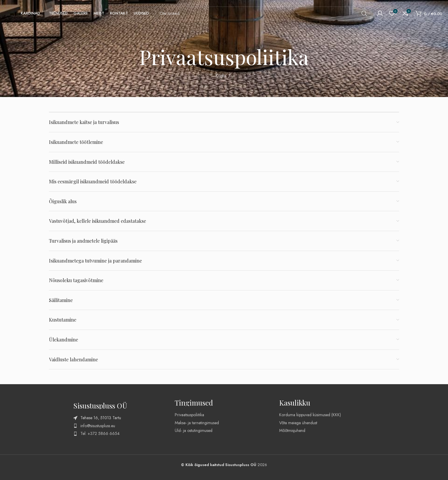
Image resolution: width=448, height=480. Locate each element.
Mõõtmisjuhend (292, 430)
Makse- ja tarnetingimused (197, 423)
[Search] (263, 13)
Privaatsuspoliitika (189, 415)
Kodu (221, 76)
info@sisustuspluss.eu (98, 426)
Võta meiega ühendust (298, 423)
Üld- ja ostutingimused (194, 430)
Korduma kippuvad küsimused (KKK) (310, 415)
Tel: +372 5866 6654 (100, 433)
